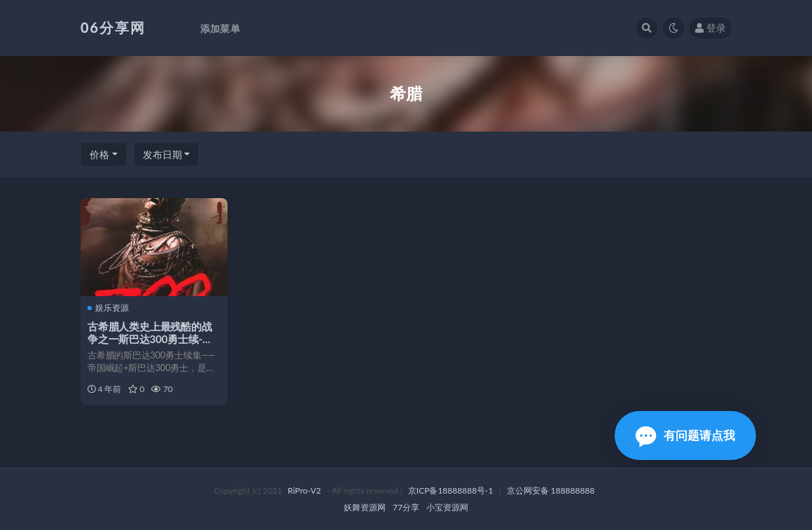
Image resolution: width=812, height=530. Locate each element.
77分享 (406, 507)
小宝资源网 (447, 507)
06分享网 (113, 27)
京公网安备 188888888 (551, 490)
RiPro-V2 (304, 490)
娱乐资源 (108, 308)
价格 (99, 154)
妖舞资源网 (365, 507)
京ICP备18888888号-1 (451, 490)
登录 (710, 28)
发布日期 (162, 154)
